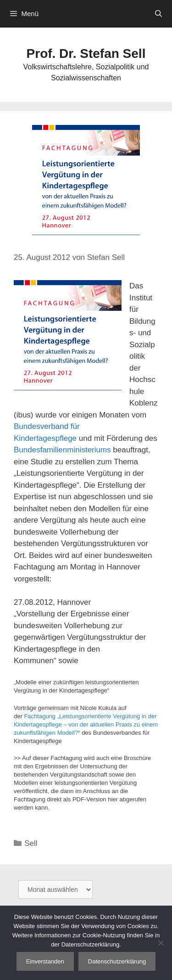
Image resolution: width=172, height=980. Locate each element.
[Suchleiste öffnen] (158, 14)
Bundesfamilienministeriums (62, 450)
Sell (31, 843)
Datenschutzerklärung (117, 961)
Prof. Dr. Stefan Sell (86, 54)
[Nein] (161, 943)
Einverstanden (45, 961)
